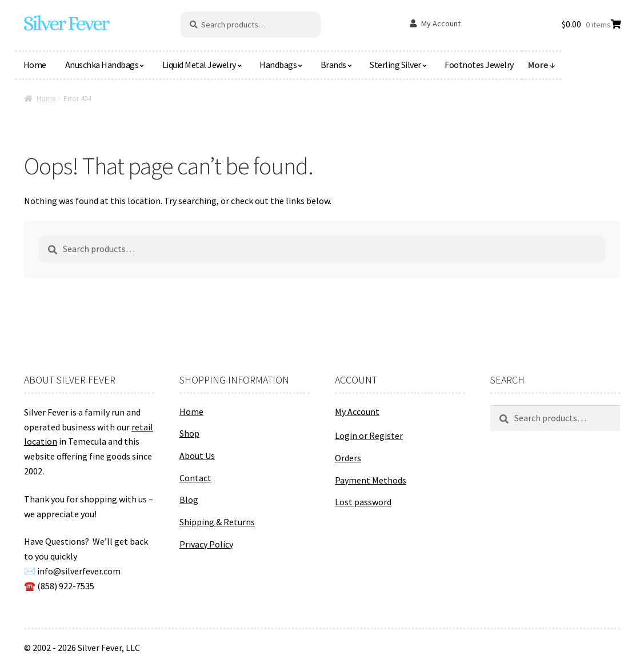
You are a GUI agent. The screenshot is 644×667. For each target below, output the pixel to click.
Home (35, 65)
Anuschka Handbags (102, 65)
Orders (348, 458)
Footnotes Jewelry (479, 65)
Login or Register (369, 436)
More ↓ (542, 65)
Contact (195, 478)
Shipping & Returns (217, 522)
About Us (197, 456)
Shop (189, 433)
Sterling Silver (395, 65)
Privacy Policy (206, 544)
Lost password (363, 502)
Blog (189, 500)
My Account (441, 23)
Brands (333, 65)
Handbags (278, 65)
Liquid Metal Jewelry (199, 65)
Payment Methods (371, 480)
